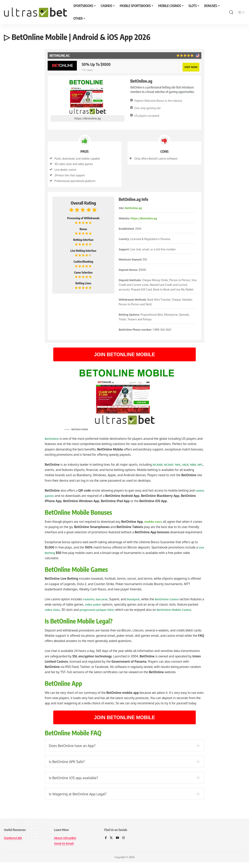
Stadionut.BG (14, 844)
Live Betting (54, 552)
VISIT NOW (191, 67)
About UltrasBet (66, 844)
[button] (231, 12)
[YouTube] (118, 844)
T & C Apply (87, 70)
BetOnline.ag (133, 208)
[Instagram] (124, 844)
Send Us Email (65, 849)
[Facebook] (106, 844)
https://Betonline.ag (87, 118)
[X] (111, 844)
